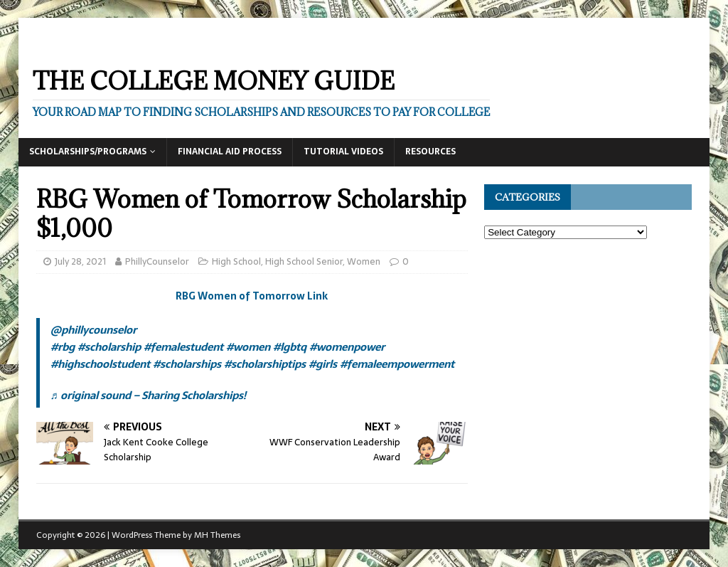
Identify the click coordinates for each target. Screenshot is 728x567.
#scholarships (187, 364)
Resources (430, 152)
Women (364, 261)
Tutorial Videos (343, 152)
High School (236, 261)
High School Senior (304, 261)
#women (248, 347)
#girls (323, 364)
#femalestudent (183, 347)
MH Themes (217, 535)
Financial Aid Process (230, 152)
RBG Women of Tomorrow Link (252, 296)
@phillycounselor (93, 330)
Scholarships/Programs (88, 152)
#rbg (63, 347)
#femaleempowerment (397, 364)
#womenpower (347, 347)
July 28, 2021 (80, 261)
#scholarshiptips (265, 364)
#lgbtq (290, 347)
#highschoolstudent (100, 364)
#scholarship (109, 347)
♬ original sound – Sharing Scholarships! (148, 395)
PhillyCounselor (157, 261)
